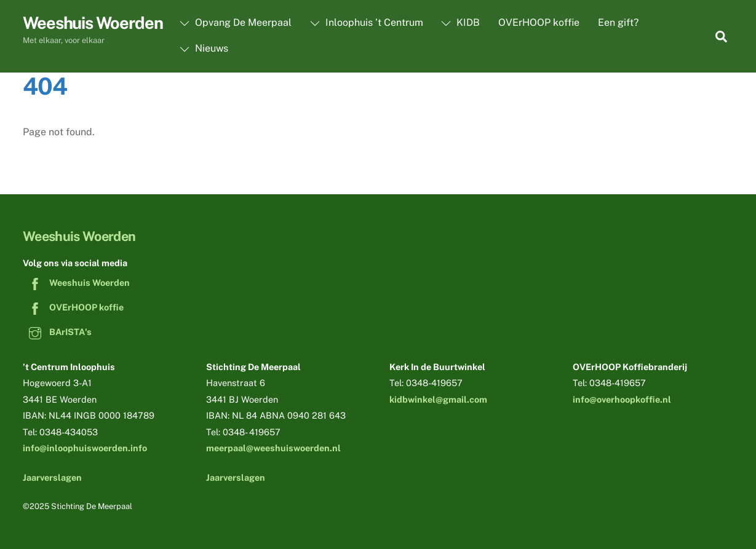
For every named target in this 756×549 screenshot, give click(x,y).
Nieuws (204, 48)
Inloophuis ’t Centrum (367, 22)
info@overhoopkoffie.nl (622, 399)
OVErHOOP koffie (539, 22)
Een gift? (618, 22)
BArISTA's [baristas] (57, 332)
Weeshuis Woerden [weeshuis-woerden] (76, 282)
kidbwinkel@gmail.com (438, 399)
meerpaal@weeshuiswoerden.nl (273, 448)
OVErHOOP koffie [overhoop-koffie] (73, 307)
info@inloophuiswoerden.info (85, 448)
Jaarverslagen (52, 477)
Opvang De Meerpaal (236, 22)
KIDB (460, 22)
